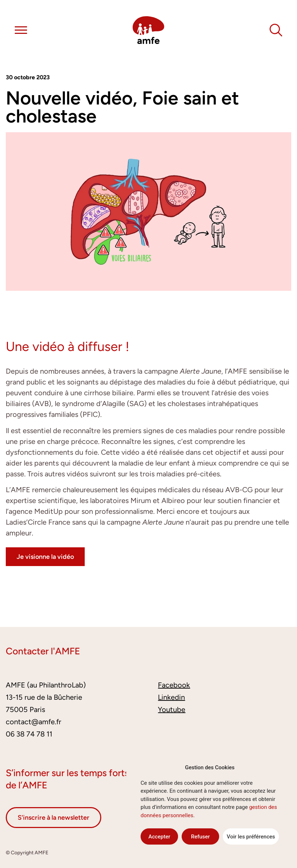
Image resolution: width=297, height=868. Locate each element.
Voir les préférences (251, 837)
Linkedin (171, 697)
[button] (21, 31)
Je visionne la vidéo (45, 557)
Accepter (159, 837)
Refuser (200, 837)
